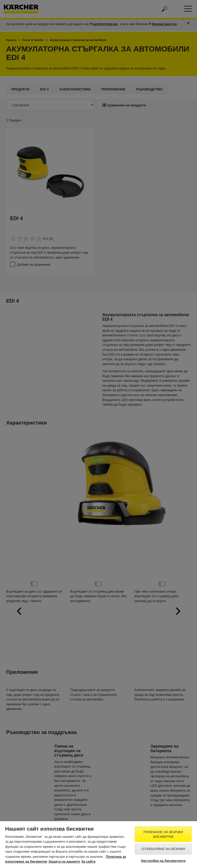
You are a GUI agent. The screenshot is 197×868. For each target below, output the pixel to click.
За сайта (88, 861)
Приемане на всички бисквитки (163, 834)
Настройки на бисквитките (163, 861)
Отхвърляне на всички (163, 849)
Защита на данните (64, 861)
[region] (98, 845)
